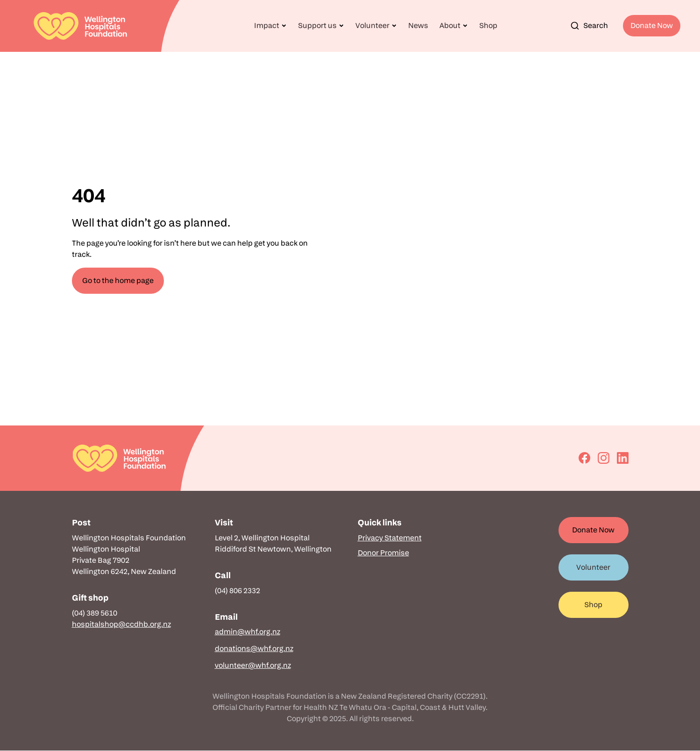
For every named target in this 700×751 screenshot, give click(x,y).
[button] (270, 26)
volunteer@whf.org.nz (253, 665)
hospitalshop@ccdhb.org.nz (121, 624)
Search (589, 26)
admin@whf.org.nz (247, 632)
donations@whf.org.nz (254, 648)
